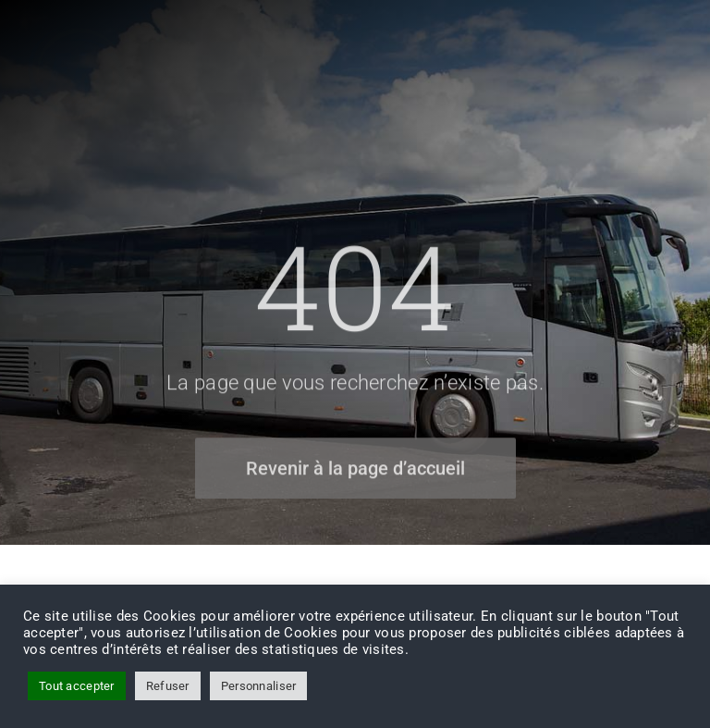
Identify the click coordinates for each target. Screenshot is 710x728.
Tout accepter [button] (77, 686)
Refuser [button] (168, 686)
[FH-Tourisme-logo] (76, 37)
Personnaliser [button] (259, 686)
